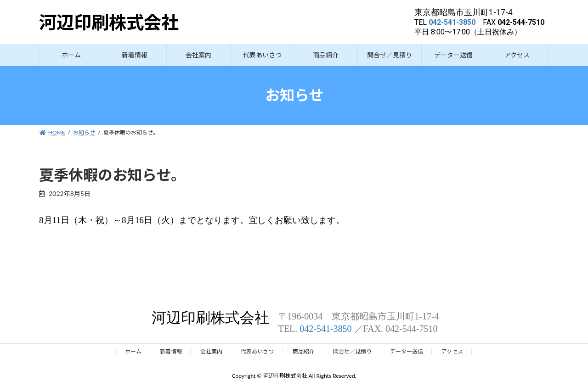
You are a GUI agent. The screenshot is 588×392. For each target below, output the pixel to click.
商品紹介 (304, 351)
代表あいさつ (257, 351)
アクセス (452, 351)
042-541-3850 (452, 22)
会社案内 (211, 351)
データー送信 (407, 351)
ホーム (133, 351)
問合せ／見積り (352, 351)
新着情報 (171, 351)
